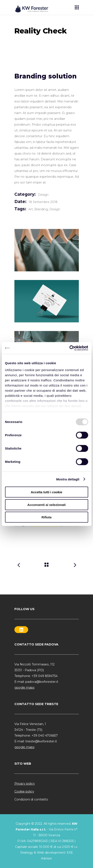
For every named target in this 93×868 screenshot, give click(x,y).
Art (31, 209)
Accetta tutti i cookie (46, 492)
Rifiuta (46, 517)
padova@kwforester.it (42, 682)
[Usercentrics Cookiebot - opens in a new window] (69, 348)
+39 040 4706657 (45, 736)
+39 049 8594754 (45, 676)
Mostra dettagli (68, 479)
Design (43, 195)
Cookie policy (24, 791)
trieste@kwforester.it (41, 741)
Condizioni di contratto (31, 799)
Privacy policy (25, 784)
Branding (41, 209)
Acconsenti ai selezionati (46, 505)
